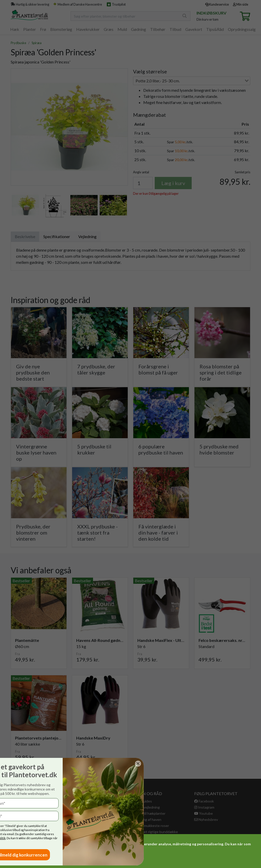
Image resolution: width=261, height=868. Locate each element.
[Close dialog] (17, 764)
